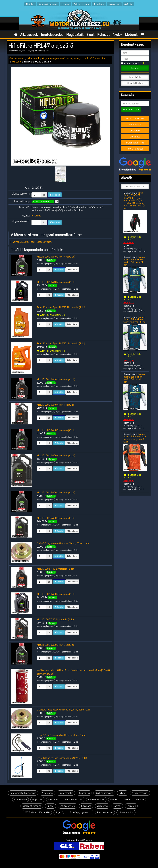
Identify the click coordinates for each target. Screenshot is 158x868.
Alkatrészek (29, 35)
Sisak (90, 35)
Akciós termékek (140, 793)
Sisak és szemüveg (104, 793)
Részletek (72, 270)
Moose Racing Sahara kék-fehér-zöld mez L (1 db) (135, 320)
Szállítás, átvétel (82, 4)
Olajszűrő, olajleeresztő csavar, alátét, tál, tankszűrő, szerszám (74, 58)
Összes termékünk (135, 119)
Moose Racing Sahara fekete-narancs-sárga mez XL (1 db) (135, 438)
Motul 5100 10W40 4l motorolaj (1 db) (56, 282)
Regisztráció (135, 77)
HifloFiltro (36, 216)
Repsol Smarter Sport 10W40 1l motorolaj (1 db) (61, 307)
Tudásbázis (99, 4)
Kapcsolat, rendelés (48, 4)
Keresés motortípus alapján (23, 793)
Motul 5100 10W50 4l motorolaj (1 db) (56, 456)
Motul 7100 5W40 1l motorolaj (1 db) (55, 569)
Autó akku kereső (135, 149)
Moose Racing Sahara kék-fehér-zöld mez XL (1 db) (134, 378)
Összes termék (17, 58)
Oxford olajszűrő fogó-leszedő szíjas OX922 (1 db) (62, 758)
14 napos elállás (126, 812)
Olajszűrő (17, 62)
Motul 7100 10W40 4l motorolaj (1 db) (56, 405)
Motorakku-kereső (74, 799)
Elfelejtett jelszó (135, 83)
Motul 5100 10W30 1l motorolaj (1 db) (56, 645)
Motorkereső (135, 125)
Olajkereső (37, 799)
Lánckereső (135, 131)
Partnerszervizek (105, 812)
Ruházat (104, 35)
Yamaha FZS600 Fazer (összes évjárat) (32, 242)
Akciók (117, 35)
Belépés (135, 68)
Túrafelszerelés (52, 35)
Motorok (131, 35)
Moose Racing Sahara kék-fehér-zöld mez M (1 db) (134, 261)
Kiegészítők (75, 35)
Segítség (60, 812)
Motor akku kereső (135, 143)
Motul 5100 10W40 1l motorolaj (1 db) (56, 257)
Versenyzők (114, 4)
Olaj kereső (135, 137)
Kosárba (55, 195)
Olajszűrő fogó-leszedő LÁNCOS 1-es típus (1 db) (61, 735)
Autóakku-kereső (96, 799)
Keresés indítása (131, 110)
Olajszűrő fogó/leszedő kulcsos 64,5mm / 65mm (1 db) (64, 710)
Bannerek (131, 806)
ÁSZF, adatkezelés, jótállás (37, 812)
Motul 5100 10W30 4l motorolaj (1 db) (56, 594)
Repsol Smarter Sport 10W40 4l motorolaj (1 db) (61, 344)
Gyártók (128, 4)
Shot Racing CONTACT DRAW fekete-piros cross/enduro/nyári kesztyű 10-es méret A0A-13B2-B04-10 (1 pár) (134, 200)
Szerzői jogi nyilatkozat (81, 812)
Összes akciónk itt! (135, 187)
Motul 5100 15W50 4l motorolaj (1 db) (56, 518)
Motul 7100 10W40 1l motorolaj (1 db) (56, 379)
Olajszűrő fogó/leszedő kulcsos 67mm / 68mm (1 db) (63, 543)
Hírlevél (66, 4)
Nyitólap (30, 4)
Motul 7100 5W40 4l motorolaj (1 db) (55, 620)
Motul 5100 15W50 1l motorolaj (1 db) (56, 493)
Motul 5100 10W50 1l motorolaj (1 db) (56, 430)
